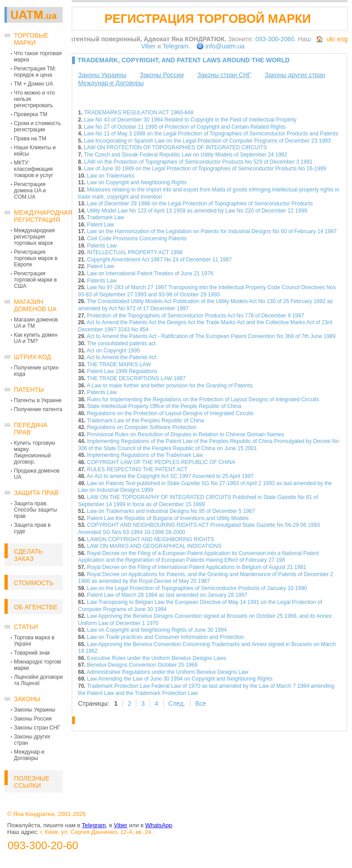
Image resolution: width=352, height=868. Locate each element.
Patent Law (100, 225)
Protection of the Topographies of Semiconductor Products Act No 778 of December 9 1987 (196, 316)
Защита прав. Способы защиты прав (35, 510)
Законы (27, 699)
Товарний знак (32, 653)
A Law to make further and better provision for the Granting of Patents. (170, 386)
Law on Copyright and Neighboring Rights (137, 182)
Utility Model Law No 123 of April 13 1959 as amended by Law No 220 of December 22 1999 (197, 211)
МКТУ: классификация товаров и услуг (33, 169)
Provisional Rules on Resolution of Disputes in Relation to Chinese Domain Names (186, 434)
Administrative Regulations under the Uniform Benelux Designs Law (167, 672)
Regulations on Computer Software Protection (142, 427)
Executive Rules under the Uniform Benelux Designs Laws (156, 658)
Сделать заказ (28, 555)
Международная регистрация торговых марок (34, 237)
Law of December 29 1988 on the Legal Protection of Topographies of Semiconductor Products (200, 204)
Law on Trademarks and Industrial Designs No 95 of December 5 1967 (171, 511)
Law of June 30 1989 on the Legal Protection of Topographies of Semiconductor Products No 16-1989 (205, 169)
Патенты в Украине (38, 400)
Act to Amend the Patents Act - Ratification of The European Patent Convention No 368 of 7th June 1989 (211, 336)
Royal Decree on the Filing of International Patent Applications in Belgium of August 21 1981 (197, 567)
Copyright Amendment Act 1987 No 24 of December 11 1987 (159, 260)
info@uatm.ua (225, 46)
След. (177, 703)
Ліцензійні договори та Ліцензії (38, 680)
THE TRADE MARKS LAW (119, 365)
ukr (331, 39)
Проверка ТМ (30, 114)
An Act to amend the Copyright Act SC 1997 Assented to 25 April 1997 (170, 476)
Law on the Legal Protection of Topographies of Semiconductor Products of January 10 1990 (197, 588)
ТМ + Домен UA (34, 84)
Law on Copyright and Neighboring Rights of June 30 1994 (157, 630)
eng (342, 39)
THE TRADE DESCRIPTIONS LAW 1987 (136, 378)
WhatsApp (159, 825)
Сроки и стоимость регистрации (37, 126)
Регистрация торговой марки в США (35, 280)
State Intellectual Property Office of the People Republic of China (164, 406)
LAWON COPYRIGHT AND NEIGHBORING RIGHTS (150, 539)
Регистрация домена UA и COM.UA (30, 191)
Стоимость (34, 583)
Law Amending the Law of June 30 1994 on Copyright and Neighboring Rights (180, 679)
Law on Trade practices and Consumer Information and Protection (165, 637)
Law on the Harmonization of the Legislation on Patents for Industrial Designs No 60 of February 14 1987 (212, 231)
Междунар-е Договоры (29, 755)
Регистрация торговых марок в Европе (36, 258)
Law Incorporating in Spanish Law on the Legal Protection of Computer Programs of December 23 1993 (207, 141)
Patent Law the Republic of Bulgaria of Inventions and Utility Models (168, 518)
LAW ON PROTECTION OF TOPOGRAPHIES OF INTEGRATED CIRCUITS (175, 148)
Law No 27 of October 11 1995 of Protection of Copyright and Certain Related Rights (185, 127)
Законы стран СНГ (37, 728)
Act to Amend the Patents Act (121, 357)
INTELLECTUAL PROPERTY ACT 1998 (135, 252)
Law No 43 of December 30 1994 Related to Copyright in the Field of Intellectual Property (190, 120)
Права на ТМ (30, 139)
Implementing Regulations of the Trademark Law (145, 455)
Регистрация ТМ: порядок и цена (35, 72)
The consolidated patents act (121, 343)
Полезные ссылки (32, 782)
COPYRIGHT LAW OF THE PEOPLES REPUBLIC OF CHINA (161, 462)
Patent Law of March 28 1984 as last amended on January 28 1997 (167, 595)
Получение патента (38, 409)
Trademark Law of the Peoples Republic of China (146, 421)
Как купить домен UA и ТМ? (36, 338)
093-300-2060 (275, 39)
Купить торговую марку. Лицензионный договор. (35, 452)
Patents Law (102, 246)
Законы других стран (295, 75)
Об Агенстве (36, 607)
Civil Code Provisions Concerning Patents (137, 239)
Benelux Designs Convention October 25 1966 (142, 665)
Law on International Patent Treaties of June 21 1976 (150, 273)
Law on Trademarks (111, 176)
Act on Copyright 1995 (113, 351)
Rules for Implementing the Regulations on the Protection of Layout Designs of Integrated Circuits (203, 399)
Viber (148, 46)
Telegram (176, 46)
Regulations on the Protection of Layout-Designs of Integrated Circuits (170, 413)
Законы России (33, 719)
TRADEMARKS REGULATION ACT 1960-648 (139, 113)
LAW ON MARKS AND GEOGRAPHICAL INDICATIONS (154, 546)
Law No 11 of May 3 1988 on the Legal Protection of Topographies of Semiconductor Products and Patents (211, 134)
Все (200, 703)
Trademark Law (106, 217)
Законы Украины (35, 710)
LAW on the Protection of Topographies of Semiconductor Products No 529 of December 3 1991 (198, 162)
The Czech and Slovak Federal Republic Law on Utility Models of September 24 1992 (186, 155)
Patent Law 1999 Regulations (122, 371)
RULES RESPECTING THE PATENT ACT (137, 469)
